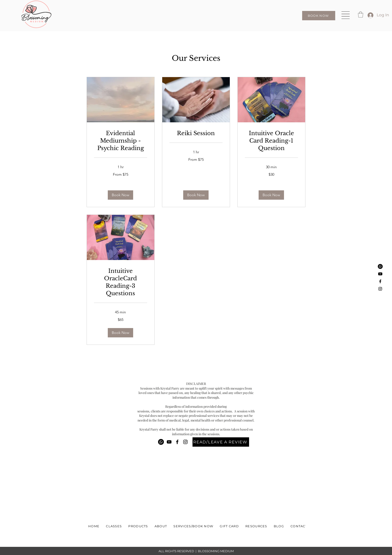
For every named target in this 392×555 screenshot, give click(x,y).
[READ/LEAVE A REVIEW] (221, 442)
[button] (346, 15)
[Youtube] (380, 274)
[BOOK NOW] (319, 16)
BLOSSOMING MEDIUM (216, 551)
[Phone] (380, 266)
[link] (121, 141)
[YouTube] (169, 442)
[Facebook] (380, 281)
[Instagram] (380, 289)
